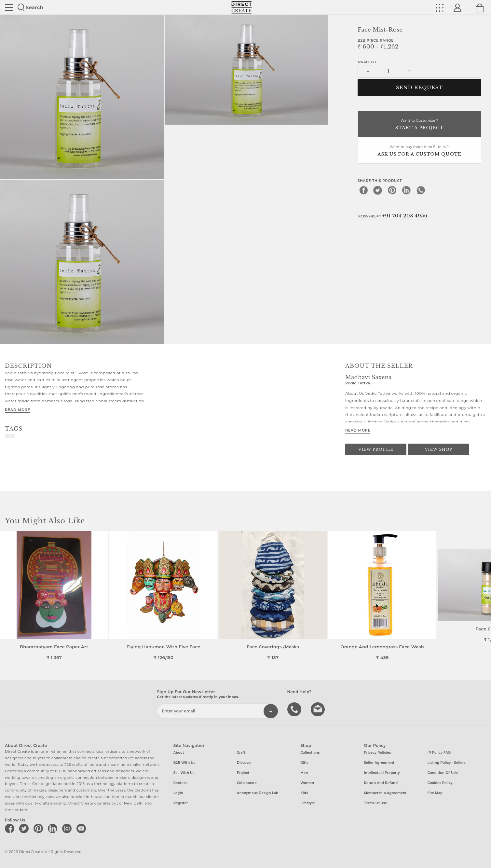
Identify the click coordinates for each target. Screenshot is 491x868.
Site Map (435, 793)
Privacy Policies (377, 753)
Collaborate (247, 783)
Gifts (304, 763)
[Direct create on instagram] (68, 828)
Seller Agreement (379, 763)
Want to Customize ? (419, 125)
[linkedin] (406, 190)
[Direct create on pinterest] (39, 828)
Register (181, 803)
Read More (17, 410)
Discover (244, 763)
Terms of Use (375, 803)
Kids (304, 793)
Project (243, 773)
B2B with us (184, 763)
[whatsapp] (421, 190)
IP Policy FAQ (439, 753)
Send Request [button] (419, 88)
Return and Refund (381, 783)
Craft (241, 753)
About (179, 753)
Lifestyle (308, 803)
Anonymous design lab (258, 793)
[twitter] (378, 190)
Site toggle (9, 7)
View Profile (376, 449)
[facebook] (363, 190)
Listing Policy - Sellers (447, 763)
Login (178, 793)
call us (295, 709)
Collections (310, 753)
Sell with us (184, 773)
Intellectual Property (382, 773)
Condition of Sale (443, 773)
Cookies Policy (440, 783)
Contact (180, 783)
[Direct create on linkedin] (54, 828)
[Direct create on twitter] (25, 828)
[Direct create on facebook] (11, 828)
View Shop (439, 449)
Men (304, 773)
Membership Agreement (385, 793)
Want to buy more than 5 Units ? (419, 151)
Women (307, 783)
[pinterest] (392, 190)
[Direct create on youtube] (82, 828)
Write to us (319, 709)
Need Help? (393, 216)
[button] (483, 596)
